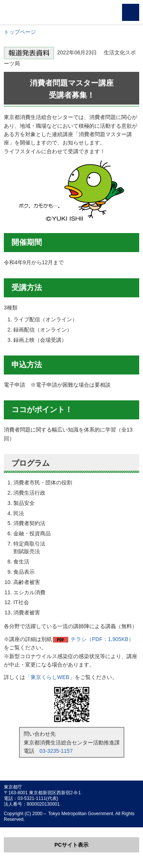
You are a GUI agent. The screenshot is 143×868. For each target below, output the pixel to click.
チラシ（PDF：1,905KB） (102, 639)
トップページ (20, 32)
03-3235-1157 (56, 751)
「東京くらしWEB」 (50, 677)
